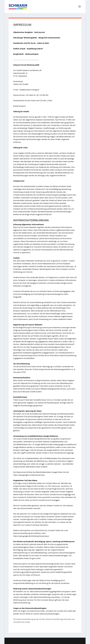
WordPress (64, 641)
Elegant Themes (39, 641)
